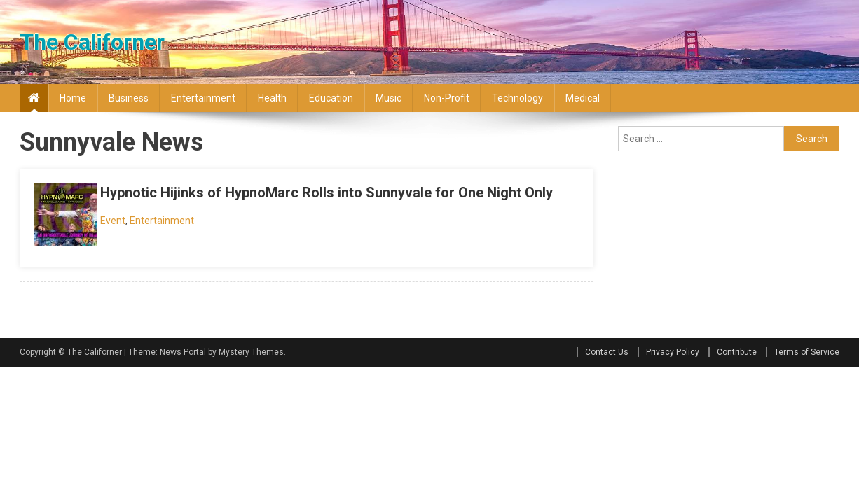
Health (272, 98)
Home (73, 98)
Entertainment (203, 98)
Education (331, 98)
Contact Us (607, 352)
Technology (517, 98)
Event (113, 220)
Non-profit (447, 98)
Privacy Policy (673, 352)
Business (129, 98)
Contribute (737, 352)
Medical (583, 98)
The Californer (92, 42)
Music (389, 98)
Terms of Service (807, 352)
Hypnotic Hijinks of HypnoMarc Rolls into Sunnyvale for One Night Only (327, 192)
